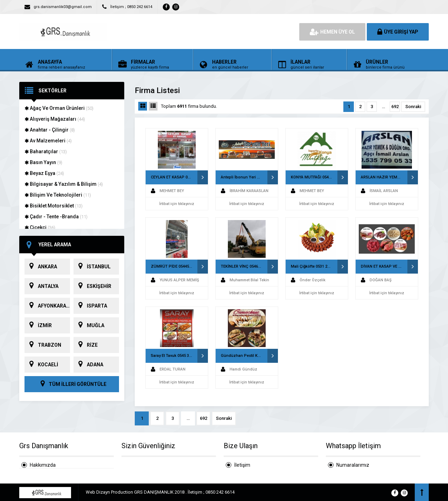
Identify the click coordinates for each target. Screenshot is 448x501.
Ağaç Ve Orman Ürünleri (59, 108)
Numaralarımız (353, 465)
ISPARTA (90, 306)
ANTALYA (41, 286)
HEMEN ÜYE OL (332, 32)
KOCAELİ (41, 365)
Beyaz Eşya (44, 173)
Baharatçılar (46, 151)
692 (395, 107)
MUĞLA (89, 325)
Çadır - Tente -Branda (56, 217)
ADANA (88, 365)
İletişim (242, 465)
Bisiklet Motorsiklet (54, 206)
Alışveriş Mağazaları (55, 119)
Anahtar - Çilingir (50, 130)
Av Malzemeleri (48, 141)
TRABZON (43, 345)
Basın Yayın (43, 162)
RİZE (86, 345)
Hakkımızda (43, 465)
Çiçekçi (40, 227)
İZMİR (38, 325)
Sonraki (413, 107)
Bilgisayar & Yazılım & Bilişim (64, 184)
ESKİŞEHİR (92, 286)
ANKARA (41, 267)
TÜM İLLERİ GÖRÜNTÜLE (72, 384)
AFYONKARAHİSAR (47, 306)
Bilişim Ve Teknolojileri (58, 195)
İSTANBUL (92, 267)
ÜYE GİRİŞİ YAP (398, 32)
